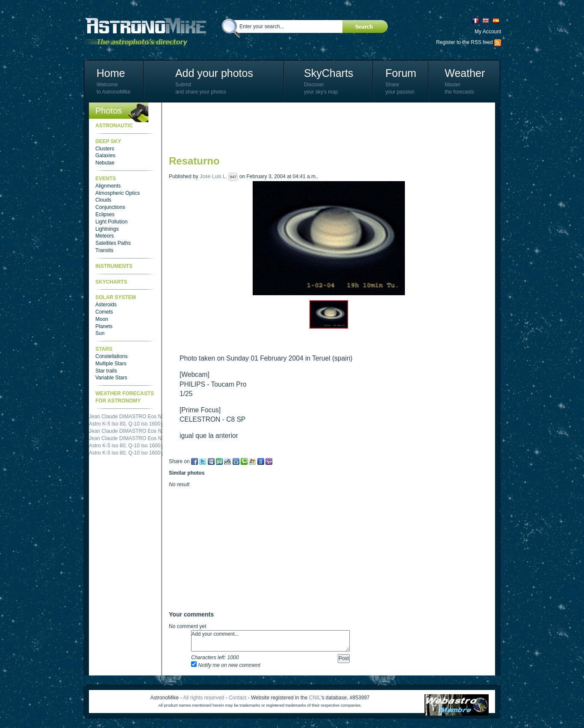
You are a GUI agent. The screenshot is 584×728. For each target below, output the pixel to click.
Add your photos (214, 73)
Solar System (116, 297)
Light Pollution (111, 222)
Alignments (108, 186)
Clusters (105, 149)
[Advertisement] (324, 128)
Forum (401, 73)
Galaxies (105, 156)
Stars (104, 349)
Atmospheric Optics (118, 193)
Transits (104, 250)
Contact (237, 698)
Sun (100, 333)
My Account (488, 32)
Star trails (106, 371)
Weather (465, 73)
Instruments (114, 266)
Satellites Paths (113, 243)
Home (111, 73)
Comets (104, 312)
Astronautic (114, 126)
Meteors (105, 236)
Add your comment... (270, 641)
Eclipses (105, 214)
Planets (104, 326)
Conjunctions (110, 207)
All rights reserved (204, 698)
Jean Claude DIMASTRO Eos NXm (129, 417)
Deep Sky (108, 141)
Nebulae (105, 163)
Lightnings (107, 229)
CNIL (315, 698)
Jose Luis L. (213, 176)
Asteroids (106, 305)
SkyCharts (329, 73)
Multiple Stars (111, 364)
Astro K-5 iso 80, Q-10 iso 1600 (125, 424)
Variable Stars (111, 378)
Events (106, 179)
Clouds (103, 200)
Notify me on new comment (226, 665)
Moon (102, 319)
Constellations (111, 356)
